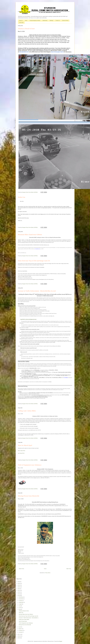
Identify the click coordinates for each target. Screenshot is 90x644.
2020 (19, 592)
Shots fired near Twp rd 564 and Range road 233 (34, 261)
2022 (19, 589)
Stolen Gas (22, 197)
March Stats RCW (22, 451)
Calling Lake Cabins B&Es (27, 411)
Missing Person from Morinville (29, 496)
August (20, 604)
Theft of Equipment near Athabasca (30, 465)
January (21, 632)
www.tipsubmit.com (24, 52)
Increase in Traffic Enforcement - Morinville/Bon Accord (37, 291)
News (26, 21)
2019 (19, 594)
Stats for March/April (25, 445)
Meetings (51, 21)
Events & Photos (65, 21)
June (20, 608)
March (20, 629)
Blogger (61, 641)
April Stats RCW (21, 453)
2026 (19, 582)
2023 (19, 587)
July (20, 606)
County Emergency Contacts (35, 21)
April (20, 627)
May (20, 609)
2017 (19, 634)
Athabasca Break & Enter (26, 29)
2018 (19, 596)
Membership (45, 21)
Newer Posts (22, 569)
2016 (19, 636)
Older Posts (69, 569)
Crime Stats (21, 23)
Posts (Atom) (48, 573)
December (21, 597)
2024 (19, 585)
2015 (19, 638)
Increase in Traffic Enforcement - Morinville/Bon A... (29, 618)
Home (45, 569)
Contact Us (58, 21)
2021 (19, 590)
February (21, 630)
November (21, 599)
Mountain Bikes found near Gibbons (30, 235)
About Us (21, 21)
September (21, 602)
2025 (19, 583)
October (21, 601)
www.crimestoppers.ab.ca (57, 52)
